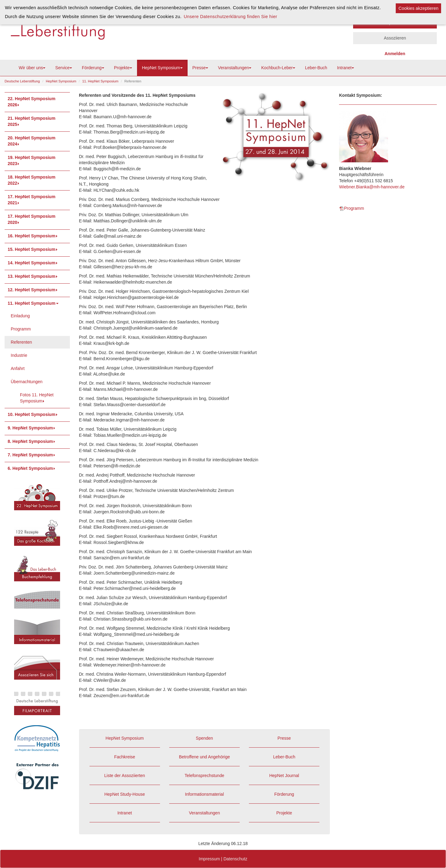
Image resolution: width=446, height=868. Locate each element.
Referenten (21, 342)
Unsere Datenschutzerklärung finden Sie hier (230, 17)
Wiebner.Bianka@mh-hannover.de (372, 187)
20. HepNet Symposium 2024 (32, 141)
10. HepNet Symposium (33, 414)
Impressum (209, 859)
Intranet (345, 68)
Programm (21, 329)
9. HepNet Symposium (32, 428)
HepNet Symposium (162, 68)
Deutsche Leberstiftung (22, 81)
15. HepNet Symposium (33, 249)
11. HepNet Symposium (100, 81)
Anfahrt (18, 368)
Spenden (204, 738)
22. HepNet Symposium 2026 (32, 102)
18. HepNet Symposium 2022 (32, 180)
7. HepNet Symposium (32, 455)
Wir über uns (32, 68)
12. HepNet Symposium (33, 290)
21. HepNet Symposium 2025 (32, 121)
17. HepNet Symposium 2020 (32, 219)
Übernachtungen (27, 382)
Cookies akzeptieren (418, 8)
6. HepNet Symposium (32, 468)
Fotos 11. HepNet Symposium (37, 398)
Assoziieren (395, 38)
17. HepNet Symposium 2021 (32, 200)
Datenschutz (235, 859)
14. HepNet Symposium (33, 263)
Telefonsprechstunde (204, 776)
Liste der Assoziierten (125, 776)
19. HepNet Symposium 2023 (32, 160)
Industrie (19, 355)
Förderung (93, 68)
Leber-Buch (316, 68)
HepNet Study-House (124, 794)
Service (64, 68)
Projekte (123, 68)
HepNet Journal (284, 776)
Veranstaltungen (235, 68)
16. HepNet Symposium (33, 236)
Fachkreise (124, 757)
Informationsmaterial (204, 794)
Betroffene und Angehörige (204, 757)
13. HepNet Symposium (33, 276)
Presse (200, 68)
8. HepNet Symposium (32, 441)
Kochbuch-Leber (278, 68)
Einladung (20, 316)
